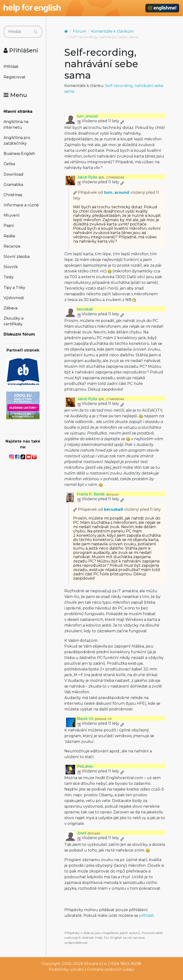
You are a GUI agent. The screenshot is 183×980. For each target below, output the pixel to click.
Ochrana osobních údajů (111, 969)
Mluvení (12, 215)
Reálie (9, 236)
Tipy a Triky (14, 288)
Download (13, 174)
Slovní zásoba (17, 257)
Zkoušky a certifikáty (13, 321)
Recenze (12, 246)
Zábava (10, 308)
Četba (9, 164)
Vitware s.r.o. (96, 964)
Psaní (9, 226)
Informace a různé (21, 205)
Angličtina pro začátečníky (17, 140)
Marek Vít (94, 719)
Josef (89, 833)
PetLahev (85, 766)
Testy (9, 277)
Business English (19, 154)
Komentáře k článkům (112, 31)
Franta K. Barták (98, 494)
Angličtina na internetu (16, 125)
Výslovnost (14, 298)
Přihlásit (11, 67)
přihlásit (147, 916)
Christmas (13, 195)
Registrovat (15, 77)
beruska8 (85, 309)
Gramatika (13, 185)
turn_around (87, 116)
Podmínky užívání (66, 969)
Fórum (79, 31)
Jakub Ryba (100, 177)
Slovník (11, 267)
